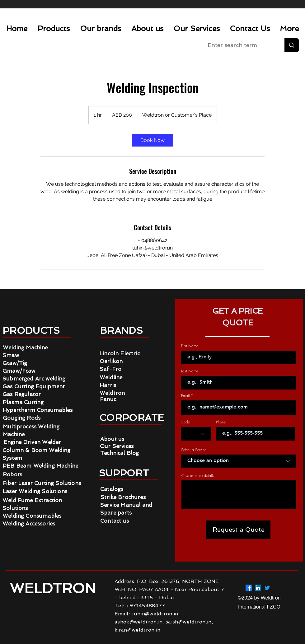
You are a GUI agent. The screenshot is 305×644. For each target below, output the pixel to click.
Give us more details (198, 476)
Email (185, 396)
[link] (152, 140)
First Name (190, 346)
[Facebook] (249, 588)
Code (185, 422)
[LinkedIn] (258, 588)
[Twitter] (267, 588)
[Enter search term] (239, 45)
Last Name (190, 371)
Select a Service (194, 450)
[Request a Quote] (238, 530)
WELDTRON (55, 588)
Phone (221, 422)
